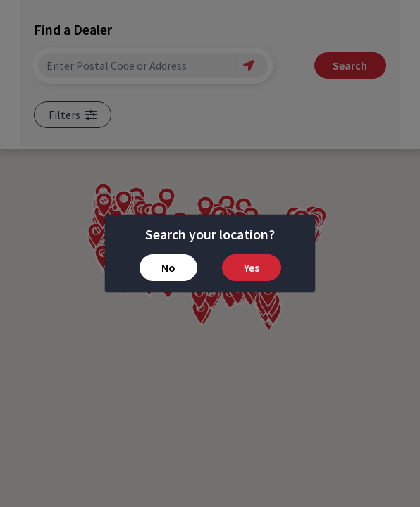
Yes (252, 268)
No (168, 268)
